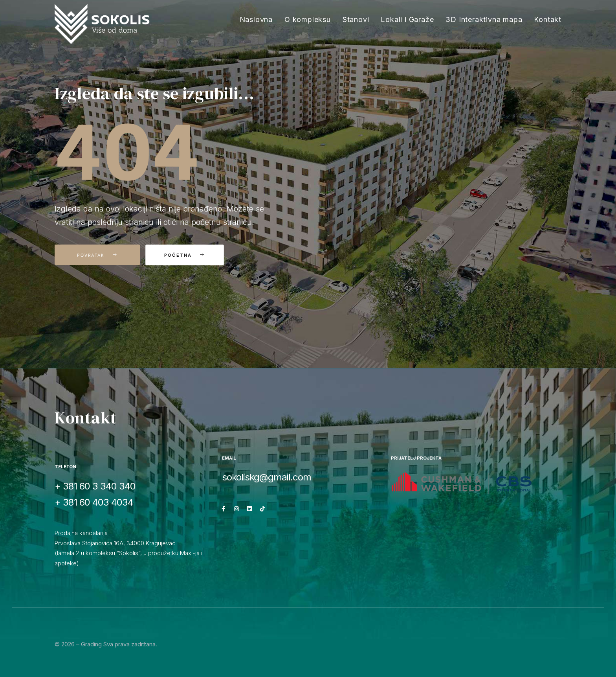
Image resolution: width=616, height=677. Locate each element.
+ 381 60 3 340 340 (95, 486)
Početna (188, 255)
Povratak (97, 255)
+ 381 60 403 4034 (94, 502)
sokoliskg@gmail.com (267, 477)
